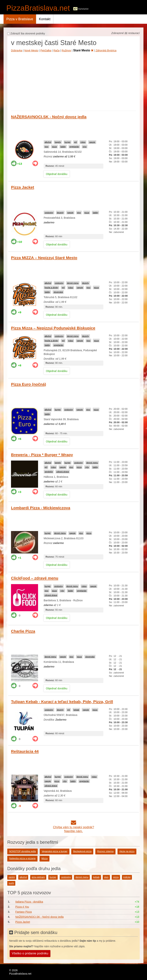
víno (85, 147)
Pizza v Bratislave (20, 19)
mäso (83, 142)
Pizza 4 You (22, 907)
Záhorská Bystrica (106, 50)
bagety (58, 142)
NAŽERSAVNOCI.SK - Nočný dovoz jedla (49, 117)
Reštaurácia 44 (25, 751)
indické (127, 877)
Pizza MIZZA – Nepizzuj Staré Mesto (44, 258)
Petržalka (46, 50)
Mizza (44, 859)
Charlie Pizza (23, 631)
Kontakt (45, 19)
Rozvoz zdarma (105, 851)
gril (75, 142)
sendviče (49, 472)
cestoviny (49, 213)
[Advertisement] (73, 81)
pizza (54, 147)
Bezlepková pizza (82, 851)
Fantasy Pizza (24, 912)
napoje (92, 142)
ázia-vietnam (38, 877)
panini (12, 877)
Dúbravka (17, 50)
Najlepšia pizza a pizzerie (22, 859)
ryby (87, 467)
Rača (56, 50)
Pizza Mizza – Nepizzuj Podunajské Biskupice (53, 328)
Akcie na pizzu (127, 851)
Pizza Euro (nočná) (29, 384)
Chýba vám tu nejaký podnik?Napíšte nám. (73, 827)
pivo (47, 147)
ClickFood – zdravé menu (35, 578)
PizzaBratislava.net (38, 8)
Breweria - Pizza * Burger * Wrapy (42, 455)
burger (68, 142)
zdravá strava (63, 472)
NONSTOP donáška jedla (22, 851)
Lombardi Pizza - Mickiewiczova (41, 508)
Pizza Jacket (23, 187)
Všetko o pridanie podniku (30, 953)
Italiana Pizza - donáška (29, 902)
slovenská (58, 292)
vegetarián (74, 147)
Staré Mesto (83, 50)
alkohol (48, 142)
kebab (76, 710)
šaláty (63, 147)
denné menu (73, 283)
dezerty (60, 213)
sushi (11, 883)
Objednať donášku (57, 174)
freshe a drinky (51, 287)
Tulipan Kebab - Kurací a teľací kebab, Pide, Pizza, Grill (62, 702)
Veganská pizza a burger (55, 851)
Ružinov (66, 50)
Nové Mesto (31, 50)
